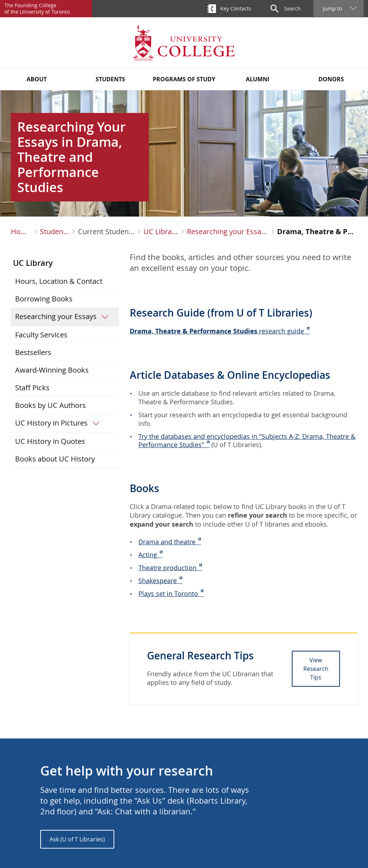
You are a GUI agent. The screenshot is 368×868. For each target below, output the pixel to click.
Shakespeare (158, 581)
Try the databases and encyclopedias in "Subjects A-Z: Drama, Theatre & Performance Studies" (247, 441)
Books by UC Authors (50, 405)
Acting (148, 555)
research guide (217, 331)
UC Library (161, 232)
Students (55, 232)
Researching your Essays (228, 232)
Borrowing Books (44, 299)
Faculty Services (41, 335)
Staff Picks (32, 388)
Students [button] (110, 79)
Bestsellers (33, 352)
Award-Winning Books (52, 370)
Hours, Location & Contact (59, 281)
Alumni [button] (257, 79)
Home (21, 232)
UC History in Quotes (50, 441)
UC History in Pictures (60, 423)
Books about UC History (55, 459)
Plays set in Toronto (168, 594)
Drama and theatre (167, 542)
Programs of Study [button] (184, 79)
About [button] (37, 79)
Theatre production (167, 568)
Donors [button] (331, 79)
